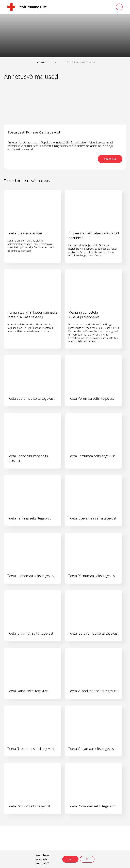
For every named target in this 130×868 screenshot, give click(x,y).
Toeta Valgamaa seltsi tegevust (92, 749)
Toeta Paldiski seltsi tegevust (29, 806)
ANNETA (55, 63)
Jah (70, 859)
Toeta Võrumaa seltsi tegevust (91, 398)
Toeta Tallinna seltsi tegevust (29, 518)
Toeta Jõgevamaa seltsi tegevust (92, 518)
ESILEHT (41, 63)
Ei (87, 859)
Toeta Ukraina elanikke (25, 233)
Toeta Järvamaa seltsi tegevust (30, 633)
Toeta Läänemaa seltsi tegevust (31, 576)
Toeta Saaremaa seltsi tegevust (31, 398)
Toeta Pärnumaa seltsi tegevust (92, 576)
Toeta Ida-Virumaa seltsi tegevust (93, 633)
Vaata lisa (110, 159)
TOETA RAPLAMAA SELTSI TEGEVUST (82, 63)
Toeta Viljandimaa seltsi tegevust (93, 691)
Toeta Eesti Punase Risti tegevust (34, 132)
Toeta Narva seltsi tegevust (28, 691)
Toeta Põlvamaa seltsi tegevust (92, 806)
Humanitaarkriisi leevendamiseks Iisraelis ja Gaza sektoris (32, 315)
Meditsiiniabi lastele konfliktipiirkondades (84, 315)
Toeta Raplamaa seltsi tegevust (31, 749)
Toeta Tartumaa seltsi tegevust (92, 456)
